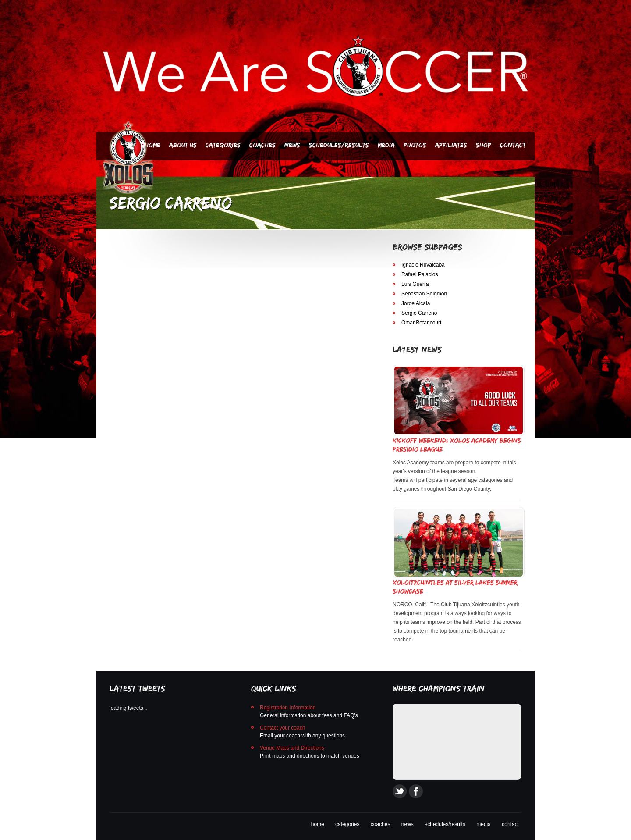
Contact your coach (282, 728)
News (292, 145)
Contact (513, 145)
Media (386, 145)
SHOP (484, 145)
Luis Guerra (415, 284)
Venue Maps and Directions (292, 748)
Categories (223, 145)
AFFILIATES (451, 145)
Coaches (262, 145)
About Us (183, 145)
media (484, 824)
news (408, 824)
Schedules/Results (339, 145)
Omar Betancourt (421, 323)
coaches (381, 824)
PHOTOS (415, 145)
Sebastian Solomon (424, 294)
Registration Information (288, 708)
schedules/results (445, 824)
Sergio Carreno (419, 313)
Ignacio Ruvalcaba (423, 265)
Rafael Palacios (420, 274)
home (318, 824)
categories (347, 824)
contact (510, 824)
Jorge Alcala (416, 303)
